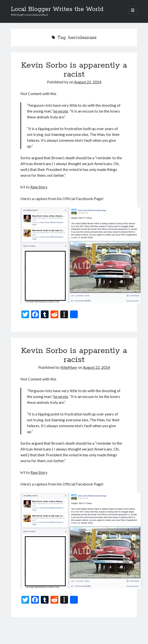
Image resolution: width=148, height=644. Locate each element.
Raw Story (39, 187)
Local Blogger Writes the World (57, 9)
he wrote (61, 111)
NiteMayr (69, 367)
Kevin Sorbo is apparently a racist (74, 70)
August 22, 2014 (88, 82)
